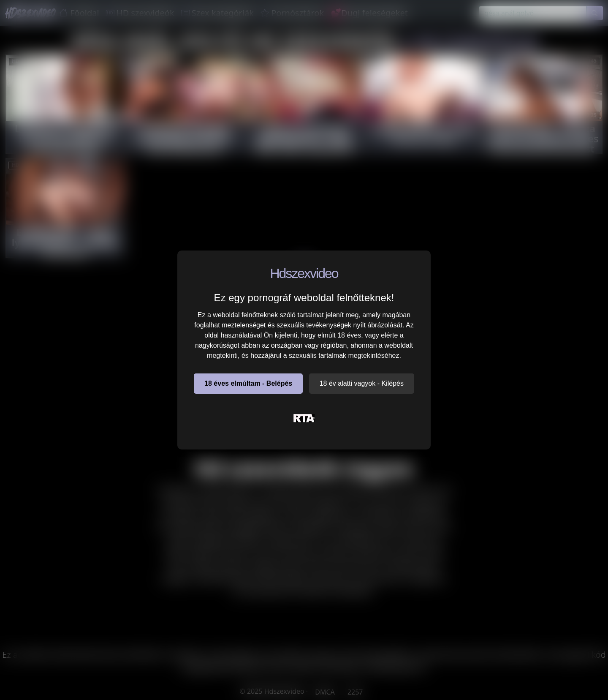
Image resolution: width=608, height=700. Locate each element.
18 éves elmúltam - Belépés (248, 383)
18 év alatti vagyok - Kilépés (362, 383)
